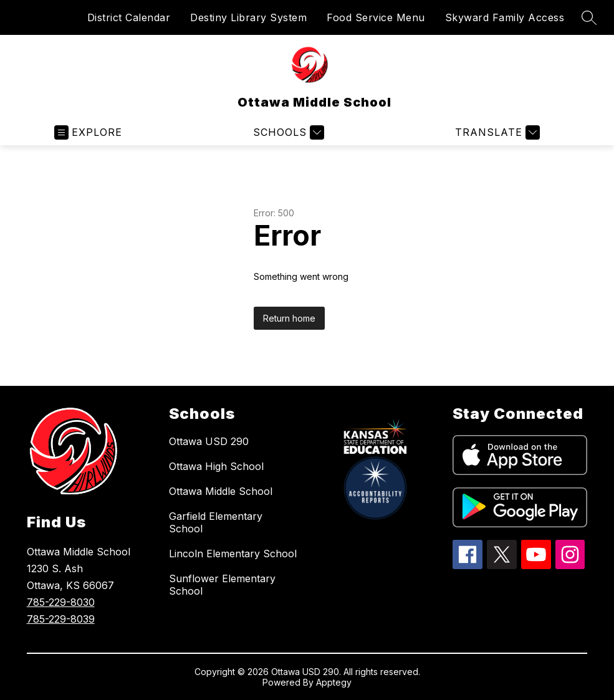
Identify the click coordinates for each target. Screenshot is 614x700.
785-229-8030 (61, 602)
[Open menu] (88, 132)
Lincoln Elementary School (233, 554)
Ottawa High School (216, 466)
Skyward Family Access (505, 17)
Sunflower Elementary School (222, 585)
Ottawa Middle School (221, 491)
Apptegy (334, 682)
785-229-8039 (61, 619)
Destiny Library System (248, 17)
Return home (289, 318)
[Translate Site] (496, 132)
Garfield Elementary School (216, 522)
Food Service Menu (376, 17)
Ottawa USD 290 (209, 441)
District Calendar (129, 17)
